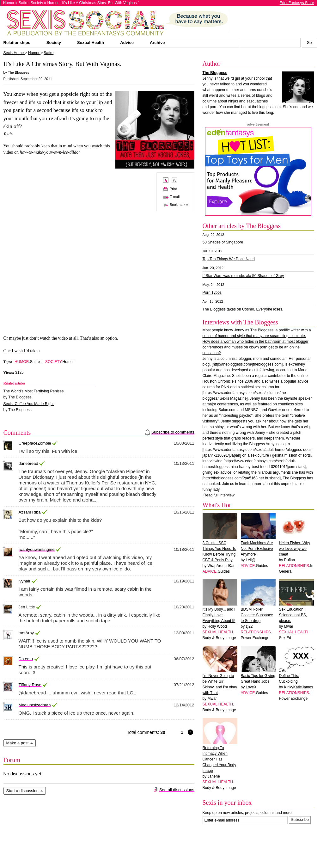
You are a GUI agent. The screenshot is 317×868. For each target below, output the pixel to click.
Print (173, 189)
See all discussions (177, 790)
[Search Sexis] (309, 43)
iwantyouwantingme (37, 549)
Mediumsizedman (35, 705)
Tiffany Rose (30, 685)
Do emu (26, 659)
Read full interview (219, 495)
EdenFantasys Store (297, 3)
